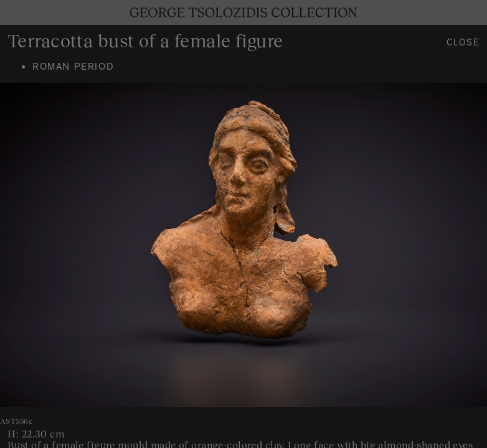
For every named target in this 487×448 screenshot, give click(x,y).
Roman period (73, 68)
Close (463, 44)
